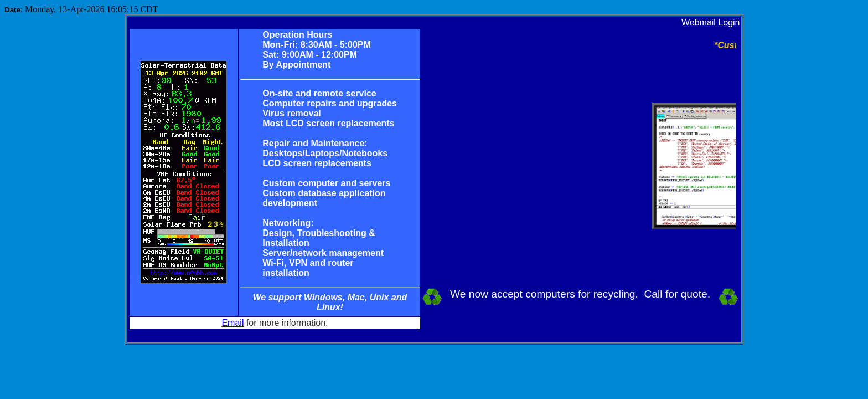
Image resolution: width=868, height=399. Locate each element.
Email (232, 323)
